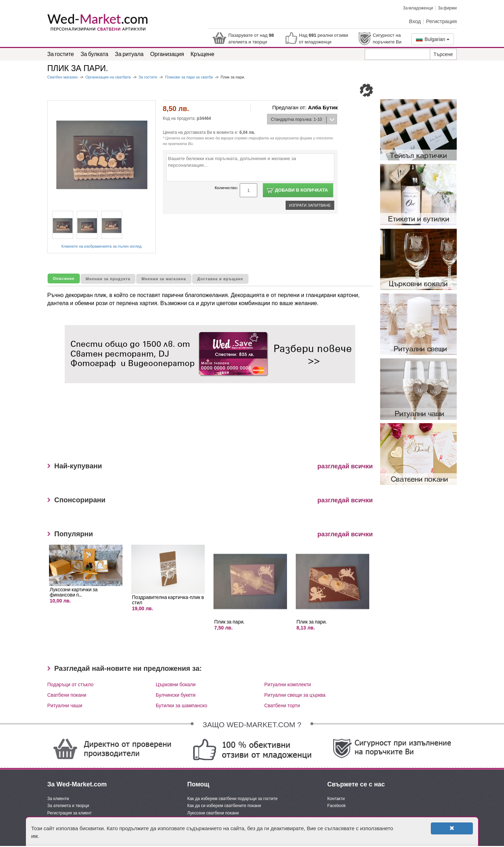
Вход (415, 21)
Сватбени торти (282, 705)
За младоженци (418, 8)
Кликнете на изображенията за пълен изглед (102, 246)
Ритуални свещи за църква (295, 695)
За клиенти (58, 799)
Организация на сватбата (108, 77)
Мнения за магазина (164, 279)
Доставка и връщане (220, 279)
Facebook (337, 806)
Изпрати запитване (310, 205)
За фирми (447, 8)
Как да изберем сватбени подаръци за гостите (232, 799)
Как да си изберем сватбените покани (224, 806)
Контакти (336, 799)
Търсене (443, 54)
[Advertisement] (192, 425)
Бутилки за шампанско (181, 705)
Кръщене (203, 54)
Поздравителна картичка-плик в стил (168, 600)
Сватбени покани (67, 695)
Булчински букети (176, 695)
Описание (64, 278)
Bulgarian (433, 39)
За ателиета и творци (68, 806)
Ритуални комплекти (288, 684)
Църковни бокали (176, 684)
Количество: (226, 188)
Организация (167, 54)
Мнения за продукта (108, 279)
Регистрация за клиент (69, 813)
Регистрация (441, 21)
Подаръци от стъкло (70, 684)
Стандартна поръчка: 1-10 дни (295, 121)
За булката (94, 54)
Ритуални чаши (65, 705)
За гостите (61, 54)
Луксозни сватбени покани (213, 813)
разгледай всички (345, 466)
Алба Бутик (323, 107)
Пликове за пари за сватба (189, 77)
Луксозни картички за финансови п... (74, 592)
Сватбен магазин (63, 77)
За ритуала (129, 54)
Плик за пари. (229, 622)
